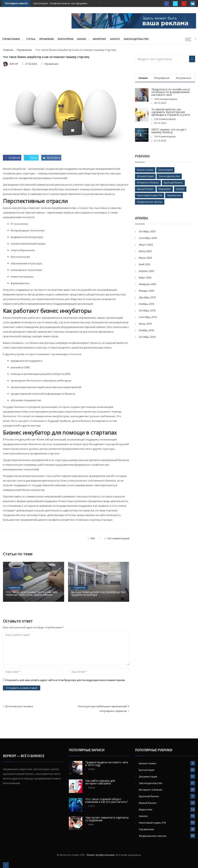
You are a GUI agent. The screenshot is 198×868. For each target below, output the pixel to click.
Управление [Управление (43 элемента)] (174, 195)
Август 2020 (146, 245)
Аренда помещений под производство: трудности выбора (98, 593)
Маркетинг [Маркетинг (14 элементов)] (165, 189)
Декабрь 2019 (147, 297)
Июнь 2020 (145, 258)
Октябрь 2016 (147, 337)
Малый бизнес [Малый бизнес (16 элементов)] (145, 189)
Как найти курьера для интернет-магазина (100, 782)
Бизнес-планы (148, 763)
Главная (8, 50)
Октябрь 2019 (147, 310)
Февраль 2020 (147, 284)
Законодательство (136, 39)
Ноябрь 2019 (146, 304)
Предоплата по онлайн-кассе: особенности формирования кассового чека (171, 92)
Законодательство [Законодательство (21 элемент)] (169, 176)
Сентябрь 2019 (148, 317)
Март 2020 (145, 278)
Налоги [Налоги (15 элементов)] (180, 189)
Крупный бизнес (149, 796)
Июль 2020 (145, 251)
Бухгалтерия (41, 3)
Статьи (31, 39)
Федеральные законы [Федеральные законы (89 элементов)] (150, 202)
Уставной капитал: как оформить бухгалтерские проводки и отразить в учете (171, 112)
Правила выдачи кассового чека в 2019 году (107, 764)
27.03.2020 (31, 64)
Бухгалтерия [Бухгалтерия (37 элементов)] (165, 170)
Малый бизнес (148, 803)
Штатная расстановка (18, 706)
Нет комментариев (118, 538)
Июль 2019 (145, 324)
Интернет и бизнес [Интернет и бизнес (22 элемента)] (148, 183)
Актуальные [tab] (183, 78)
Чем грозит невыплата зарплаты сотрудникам (107, 819)
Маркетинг (99, 39)
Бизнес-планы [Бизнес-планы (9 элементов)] (145, 170)
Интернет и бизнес (151, 790)
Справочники (11, 39)
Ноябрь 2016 (146, 330)
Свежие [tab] (143, 78)
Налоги (115, 39)
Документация (148, 776)
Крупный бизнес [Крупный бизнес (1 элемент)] (173, 183)
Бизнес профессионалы (101, 855)
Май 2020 (144, 264)
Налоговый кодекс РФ (152, 823)
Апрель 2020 (146, 271)
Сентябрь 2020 (148, 238)
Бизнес (82, 39)
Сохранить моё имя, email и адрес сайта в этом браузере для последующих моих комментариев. (65, 680)
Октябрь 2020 (147, 231)
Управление (46, 39)
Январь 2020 (146, 291)
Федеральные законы (153, 836)
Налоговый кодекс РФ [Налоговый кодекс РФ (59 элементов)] (150, 195)
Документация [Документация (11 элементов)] (145, 176)
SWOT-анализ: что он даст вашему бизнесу (169, 131)
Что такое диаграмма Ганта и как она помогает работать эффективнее (32, 593)
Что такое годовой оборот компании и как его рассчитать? (106, 800)
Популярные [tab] (162, 78)
